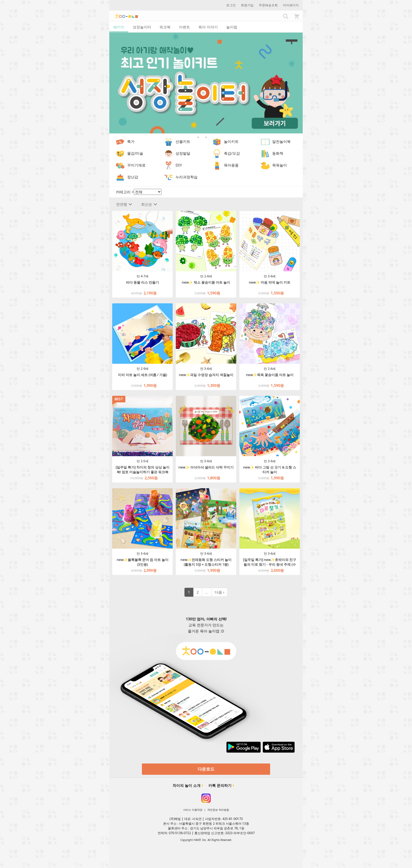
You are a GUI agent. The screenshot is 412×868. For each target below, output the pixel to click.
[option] (206, 83)
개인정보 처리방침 (218, 810)
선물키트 (183, 142)
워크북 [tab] (165, 27)
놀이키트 (231, 142)
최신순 (149, 204)
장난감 (133, 177)
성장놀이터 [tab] (142, 27)
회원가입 (247, 5)
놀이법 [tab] (232, 27)
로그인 (231, 5)
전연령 (124, 204)
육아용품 (231, 165)
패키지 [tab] (119, 27)
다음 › (219, 592)
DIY (179, 165)
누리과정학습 (187, 177)
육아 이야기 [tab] (208, 27)
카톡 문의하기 (220, 785)
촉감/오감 (232, 154)
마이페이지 (291, 5)
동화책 (278, 154)
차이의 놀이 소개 (187, 785)
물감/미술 (135, 154)
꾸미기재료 (136, 165)
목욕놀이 (280, 165)
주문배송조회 (268, 5)
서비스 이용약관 (193, 810)
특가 (131, 142)
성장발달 (183, 154)
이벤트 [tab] (184, 27)
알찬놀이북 (281, 142)
